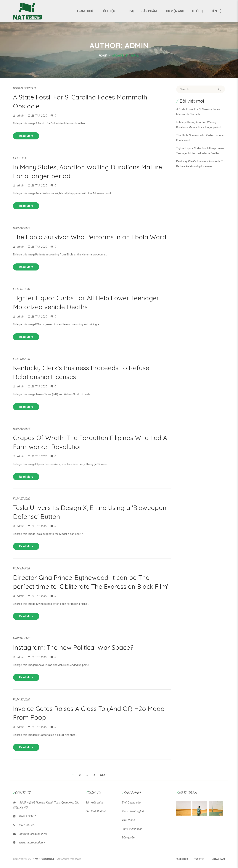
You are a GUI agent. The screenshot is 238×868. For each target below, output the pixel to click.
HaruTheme (22, 228)
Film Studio (22, 289)
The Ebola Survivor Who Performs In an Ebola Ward (90, 237)
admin (21, 116)
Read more (26, 136)
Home (103, 56)
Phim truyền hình (132, 829)
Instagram (218, 859)
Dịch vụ (128, 11)
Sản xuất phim (94, 803)
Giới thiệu (108, 11)
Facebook (182, 859)
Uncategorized (24, 88)
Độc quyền (128, 838)
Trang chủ (85, 11)
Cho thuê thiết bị (96, 811)
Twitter (199, 859)
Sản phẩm (149, 11)
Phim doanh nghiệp (134, 811)
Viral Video (128, 820)
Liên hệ (216, 11)
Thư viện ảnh (174, 11)
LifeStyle (20, 158)
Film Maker (22, 359)
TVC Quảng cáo (131, 803)
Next (104, 775)
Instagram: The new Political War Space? (73, 647)
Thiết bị (197, 11)
